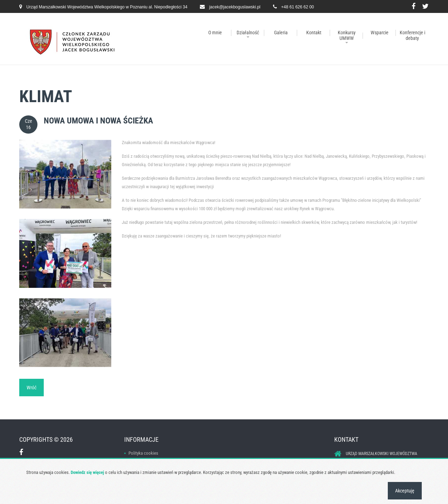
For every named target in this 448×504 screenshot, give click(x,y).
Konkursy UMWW (347, 35)
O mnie (215, 33)
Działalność (248, 33)
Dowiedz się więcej (87, 472)
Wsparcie (380, 33)
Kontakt (314, 33)
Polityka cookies (143, 453)
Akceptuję (405, 491)
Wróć (31, 388)
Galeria (281, 33)
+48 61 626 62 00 (297, 7)
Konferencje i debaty (412, 35)
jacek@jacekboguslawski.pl (235, 7)
